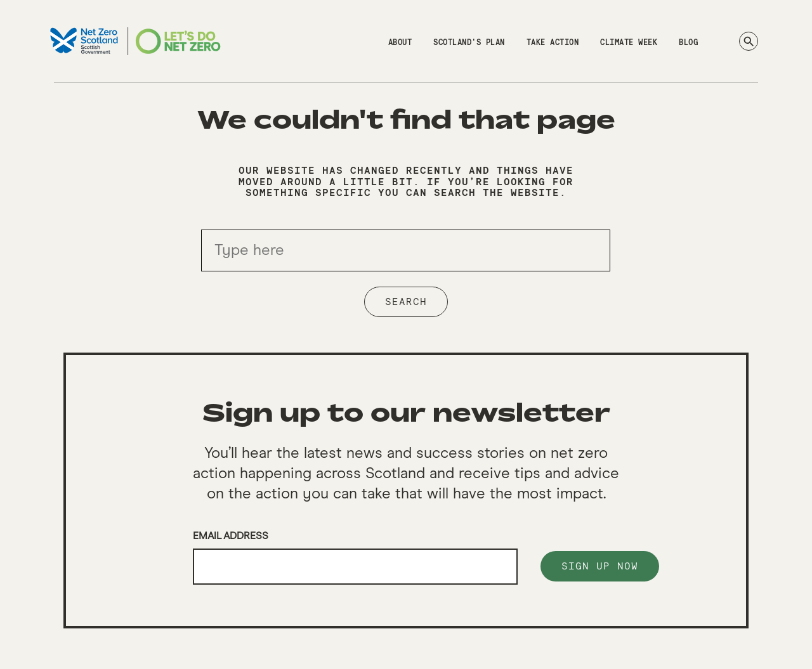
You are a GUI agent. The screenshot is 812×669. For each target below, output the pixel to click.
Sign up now (600, 566)
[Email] (355, 567)
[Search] (749, 41)
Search (406, 302)
